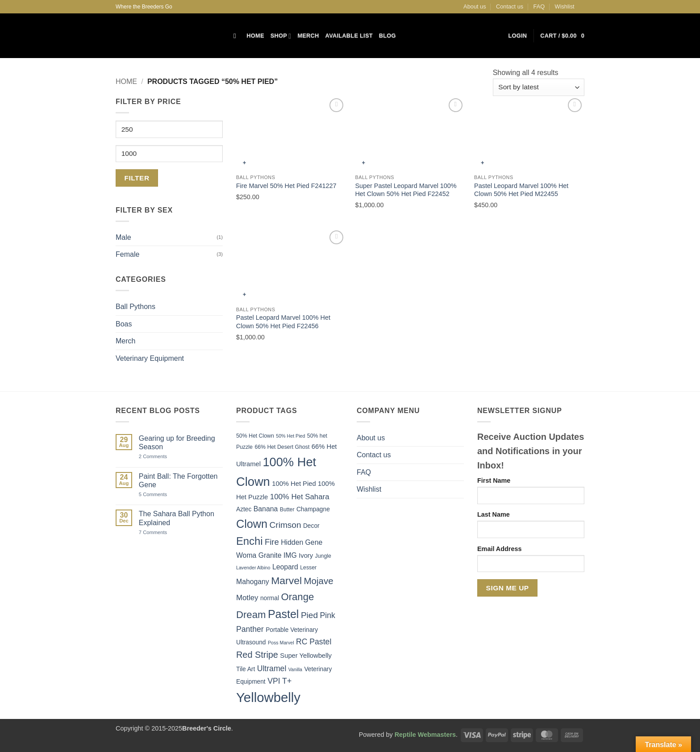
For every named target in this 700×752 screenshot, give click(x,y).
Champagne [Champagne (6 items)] (313, 509)
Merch (308, 36)
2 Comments (163, 457)
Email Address (499, 549)
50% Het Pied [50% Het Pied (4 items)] (290, 436)
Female (127, 254)
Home (255, 36)
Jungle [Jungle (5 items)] (323, 556)
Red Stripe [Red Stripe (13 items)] (257, 655)
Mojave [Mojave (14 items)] (319, 581)
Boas (124, 324)
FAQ (539, 6)
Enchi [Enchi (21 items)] (250, 541)
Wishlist (565, 6)
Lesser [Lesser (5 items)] (308, 568)
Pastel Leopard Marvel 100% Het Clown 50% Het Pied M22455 (521, 190)
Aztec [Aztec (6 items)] (244, 509)
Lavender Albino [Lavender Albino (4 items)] (253, 568)
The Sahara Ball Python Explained (177, 518)
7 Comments (164, 533)
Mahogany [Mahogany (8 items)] (253, 582)
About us (475, 6)
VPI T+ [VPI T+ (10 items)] (279, 681)
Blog (387, 36)
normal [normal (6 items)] (270, 598)
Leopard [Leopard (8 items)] (285, 567)
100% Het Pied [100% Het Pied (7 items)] (294, 484)
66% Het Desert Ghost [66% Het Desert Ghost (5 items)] (282, 447)
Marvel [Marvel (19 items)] (286, 581)
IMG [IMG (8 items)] (290, 555)
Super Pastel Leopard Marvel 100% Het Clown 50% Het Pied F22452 (406, 190)
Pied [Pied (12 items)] (309, 615)
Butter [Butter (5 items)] (287, 510)
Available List (349, 36)
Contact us (510, 6)
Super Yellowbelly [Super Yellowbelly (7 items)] (306, 656)
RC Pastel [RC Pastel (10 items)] (314, 642)
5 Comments (163, 495)
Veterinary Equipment (150, 358)
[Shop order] (539, 87)
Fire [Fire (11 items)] (272, 542)
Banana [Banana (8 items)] (266, 509)
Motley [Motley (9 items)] (247, 598)
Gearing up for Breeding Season (177, 443)
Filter (137, 178)
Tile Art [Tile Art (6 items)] (246, 669)
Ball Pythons (135, 307)
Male (123, 237)
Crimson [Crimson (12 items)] (285, 525)
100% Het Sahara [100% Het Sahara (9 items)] (300, 497)
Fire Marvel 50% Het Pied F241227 (286, 186)
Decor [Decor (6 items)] (311, 526)
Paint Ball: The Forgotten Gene (178, 480)
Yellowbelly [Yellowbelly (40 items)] (268, 697)
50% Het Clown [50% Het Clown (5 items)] (255, 436)
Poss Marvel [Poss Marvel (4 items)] (281, 643)
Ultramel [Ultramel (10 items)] (272, 668)
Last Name (494, 514)
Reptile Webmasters (425, 735)
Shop (281, 36)
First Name (494, 480)
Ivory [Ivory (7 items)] (306, 556)
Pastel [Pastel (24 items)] (283, 614)
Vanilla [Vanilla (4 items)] (295, 669)
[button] (518, 36)
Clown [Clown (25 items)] (252, 524)
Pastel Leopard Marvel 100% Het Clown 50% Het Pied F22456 (283, 322)
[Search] (237, 36)
